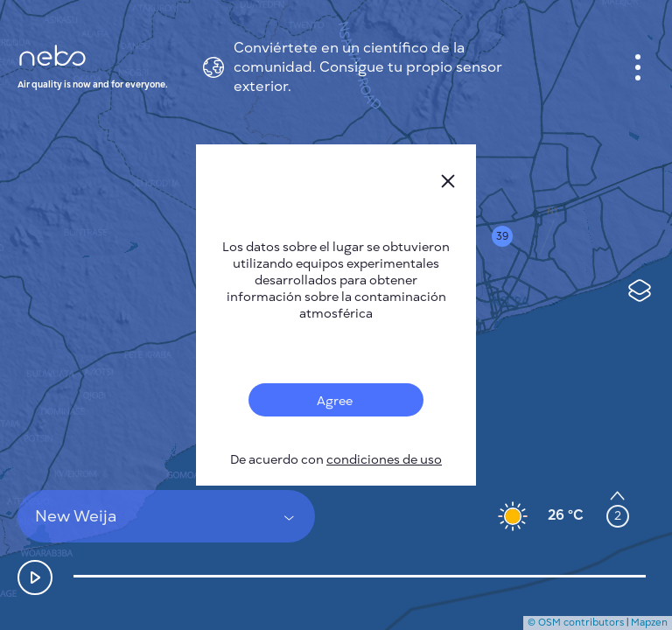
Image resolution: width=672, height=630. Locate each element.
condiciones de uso (384, 460)
